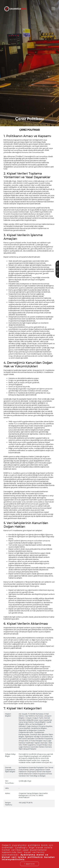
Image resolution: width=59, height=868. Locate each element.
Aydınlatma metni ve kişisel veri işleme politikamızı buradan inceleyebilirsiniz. (29, 857)
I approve (29, 864)
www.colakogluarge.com (38, 181)
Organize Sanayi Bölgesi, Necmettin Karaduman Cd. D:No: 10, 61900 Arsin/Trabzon (33, 795)
